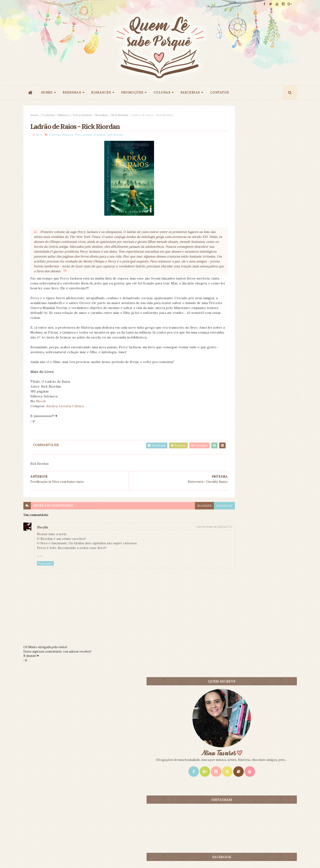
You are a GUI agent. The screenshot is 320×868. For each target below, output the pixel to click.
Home (34, 115)
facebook (192, 517)
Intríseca (64, 115)
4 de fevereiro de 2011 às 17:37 (182, 538)
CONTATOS (219, 93)
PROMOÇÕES (132, 93)
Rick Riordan (120, 115)
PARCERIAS (190, 93)
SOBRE (47, 93)
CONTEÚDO (275, 368)
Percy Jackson (82, 115)
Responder (45, 575)
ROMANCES (101, 93)
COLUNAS (162, 93)
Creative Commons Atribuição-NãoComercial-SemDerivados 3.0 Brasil (67, 805)
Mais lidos (233, 368)
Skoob (41, 413)
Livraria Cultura (71, 418)
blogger (172, 517)
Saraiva (52, 418)
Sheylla (42, 539)
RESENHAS (72, 93)
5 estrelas (48, 115)
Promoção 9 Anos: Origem (261, 376)
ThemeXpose (31, 857)
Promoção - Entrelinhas (260, 442)
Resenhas (102, 115)
